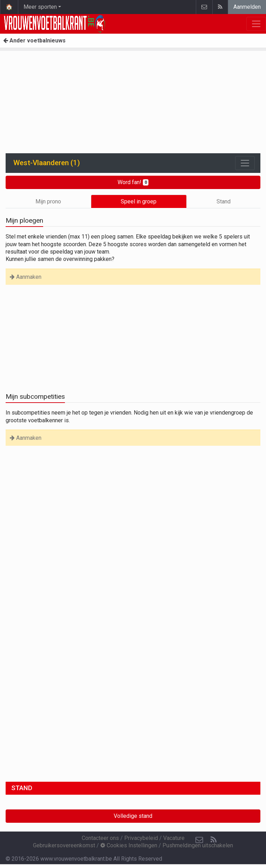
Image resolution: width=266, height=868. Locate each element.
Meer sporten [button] (40, 7)
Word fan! (133, 182)
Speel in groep (139, 201)
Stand (224, 201)
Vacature (174, 838)
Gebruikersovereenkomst (64, 845)
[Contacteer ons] (199, 840)
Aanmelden (247, 7)
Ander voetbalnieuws (34, 41)
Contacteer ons (100, 838)
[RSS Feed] (213, 840)
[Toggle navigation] (245, 163)
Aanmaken (26, 277)
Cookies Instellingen (129, 845)
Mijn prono (48, 201)
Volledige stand (133, 816)
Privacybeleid (141, 838)
